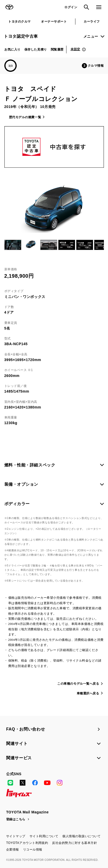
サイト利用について (44, 836)
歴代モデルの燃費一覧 (25, 117)
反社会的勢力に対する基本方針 (75, 843)
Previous (5, 245)
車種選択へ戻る (88, 693)
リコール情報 (33, 850)
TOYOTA (9, 7)
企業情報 (13, 850)
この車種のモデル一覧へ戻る (78, 684)
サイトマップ (16, 836)
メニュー (91, 36)
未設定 (75, 49)
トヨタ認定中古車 (21, 36)
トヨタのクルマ (19, 22)
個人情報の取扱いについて (82, 836)
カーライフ (92, 22)
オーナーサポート (54, 22)
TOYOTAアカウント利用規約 (27, 843)
